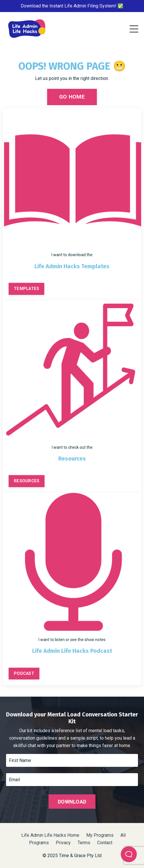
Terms (84, 843)
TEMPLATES (26, 289)
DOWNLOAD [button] (72, 802)
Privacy (64, 843)
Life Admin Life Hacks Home (50, 835)
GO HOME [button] (72, 97)
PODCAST (24, 674)
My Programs (100, 835)
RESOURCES (27, 481)
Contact (105, 843)
